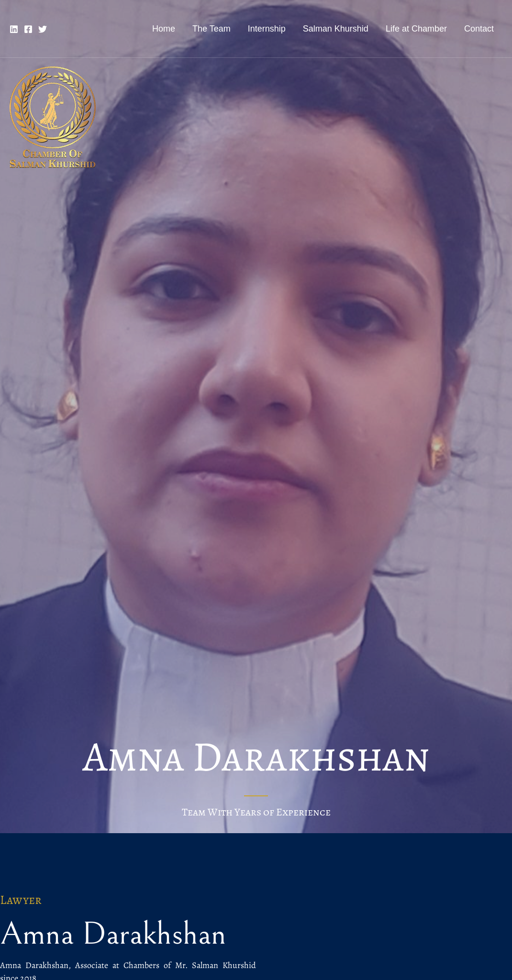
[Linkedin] (14, 29)
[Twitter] (43, 29)
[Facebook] (28, 29)
